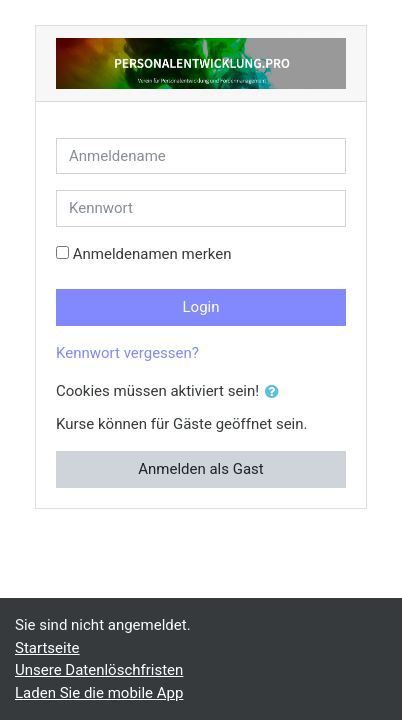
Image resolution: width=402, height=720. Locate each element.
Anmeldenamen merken (152, 254)
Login (201, 307)
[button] (276, 392)
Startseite (47, 648)
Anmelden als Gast (201, 469)
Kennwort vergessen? (127, 353)
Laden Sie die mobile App (99, 693)
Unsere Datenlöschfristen (99, 670)
